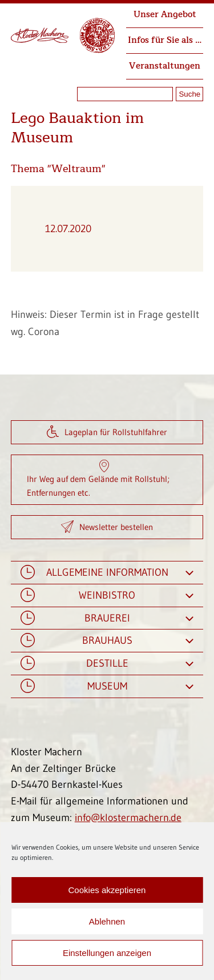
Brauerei (107, 618)
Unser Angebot (165, 15)
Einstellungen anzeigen (107, 953)
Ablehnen (107, 921)
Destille (107, 664)
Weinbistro (107, 595)
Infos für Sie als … (165, 40)
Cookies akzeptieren (107, 890)
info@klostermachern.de (128, 818)
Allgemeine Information (107, 573)
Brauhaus (107, 641)
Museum (107, 686)
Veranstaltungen (165, 66)
